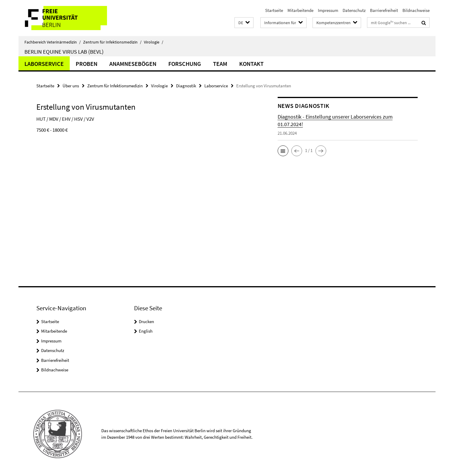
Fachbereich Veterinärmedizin (53, 42)
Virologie (154, 42)
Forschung (185, 64)
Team (220, 64)
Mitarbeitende (300, 10)
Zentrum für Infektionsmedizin (112, 42)
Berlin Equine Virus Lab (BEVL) (64, 52)
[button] (244, 23)
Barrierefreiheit (384, 10)
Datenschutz (354, 10)
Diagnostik (186, 86)
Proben (87, 64)
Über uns (71, 86)
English (146, 331)
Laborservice (44, 64)
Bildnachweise (416, 10)
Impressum (328, 10)
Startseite (274, 10)
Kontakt (251, 64)
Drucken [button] (146, 321)
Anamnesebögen (133, 64)
